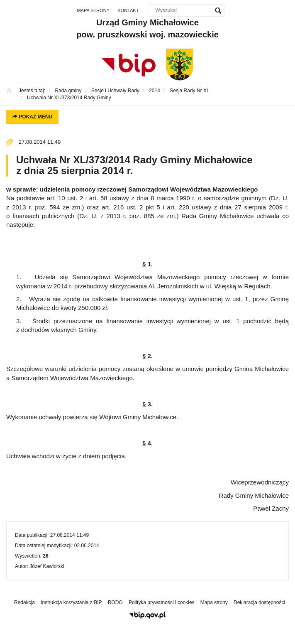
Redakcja (24, 602)
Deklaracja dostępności (259, 602)
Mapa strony (93, 10)
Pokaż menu (32, 117)
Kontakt (128, 10)
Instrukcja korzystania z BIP (71, 602)
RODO (115, 602)
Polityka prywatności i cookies (162, 602)
